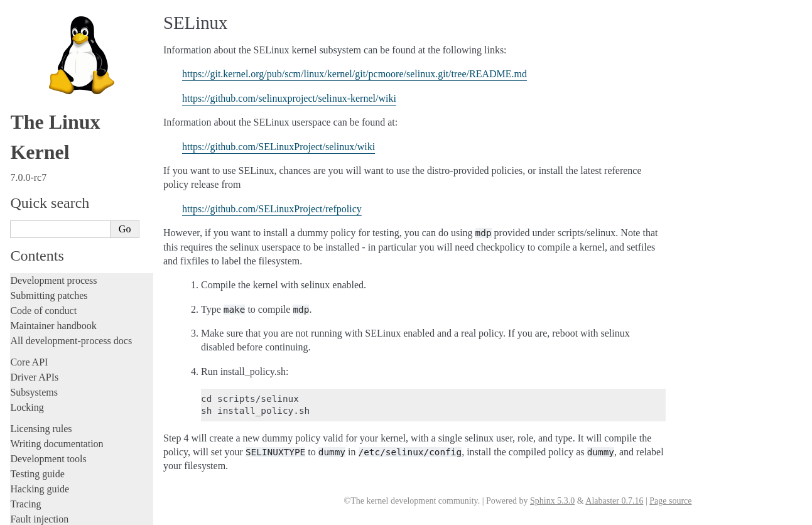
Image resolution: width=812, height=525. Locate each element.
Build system (36, 317)
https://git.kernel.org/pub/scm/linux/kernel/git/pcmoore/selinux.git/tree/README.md (355, 74)
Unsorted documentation (60, 442)
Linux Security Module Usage (79, 170)
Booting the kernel (52, 195)
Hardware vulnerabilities (68, 159)
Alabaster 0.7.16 (614, 501)
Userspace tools (42, 348)
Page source (670, 501)
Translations (35, 463)
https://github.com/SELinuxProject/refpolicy (272, 209)
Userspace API (40, 363)
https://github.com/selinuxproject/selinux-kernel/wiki (289, 98)
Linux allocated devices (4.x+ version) (90, 61)
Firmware (30, 384)
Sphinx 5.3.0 (552, 501)
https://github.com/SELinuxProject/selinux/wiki (279, 147)
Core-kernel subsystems (62, 236)
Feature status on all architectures (82, 73)
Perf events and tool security (73, 183)
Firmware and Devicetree (61, 399)
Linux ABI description (64, 146)
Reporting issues (43, 333)
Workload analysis (52, 290)
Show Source (37, 513)
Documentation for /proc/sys (74, 110)
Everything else (47, 303)
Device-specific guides (60, 276)
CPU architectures (47, 420)
